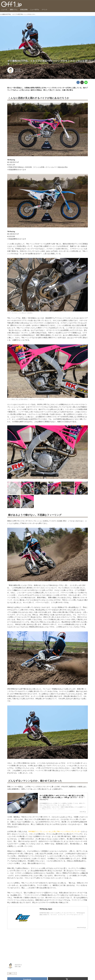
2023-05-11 (18, 69)
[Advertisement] (24, 945)
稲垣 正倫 (18, 71)
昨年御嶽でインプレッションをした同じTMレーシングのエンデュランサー (55, 832)
